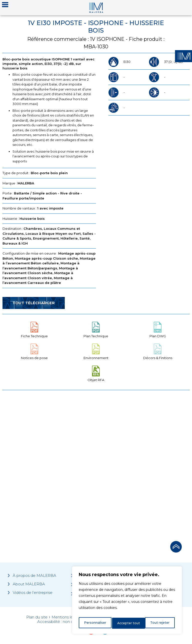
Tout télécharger (34, 303)
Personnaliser (95, 623)
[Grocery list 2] (144, 464)
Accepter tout (159, 623)
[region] (127, 602)
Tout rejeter (127, 623)
